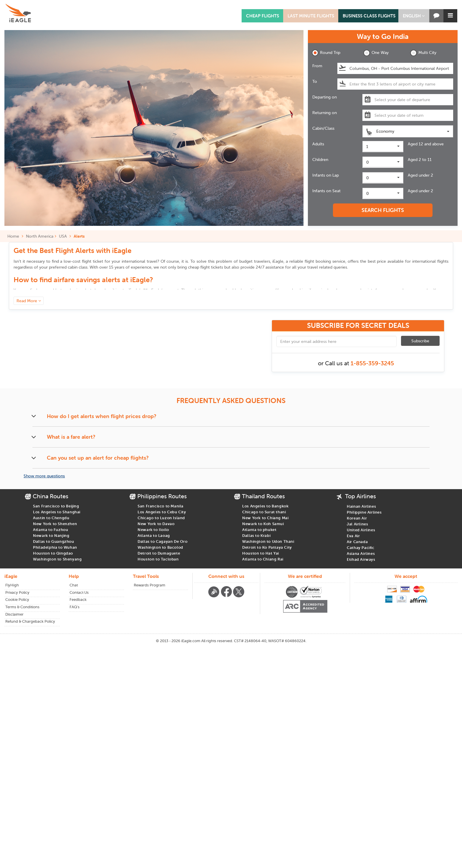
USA (63, 236)
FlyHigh (12, 585)
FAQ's (75, 607)
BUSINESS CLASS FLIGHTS (369, 16)
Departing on (325, 97)
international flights (430, 261)
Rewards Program (150, 585)
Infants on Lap (326, 175)
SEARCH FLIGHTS (383, 210)
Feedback (78, 600)
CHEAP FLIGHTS (263, 16)
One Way (376, 53)
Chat (74, 585)
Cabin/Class (323, 128)
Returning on (325, 113)
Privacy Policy (17, 592)
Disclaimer (14, 614)
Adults (318, 144)
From (317, 66)
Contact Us (79, 592)
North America (40, 236)
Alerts (79, 236)
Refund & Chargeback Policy (30, 621)
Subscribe (420, 341)
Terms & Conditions (22, 607)
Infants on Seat (326, 191)
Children (320, 160)
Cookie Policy (17, 600)
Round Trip (326, 53)
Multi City (423, 53)
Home (15, 236)
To (315, 81)
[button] (414, 16)
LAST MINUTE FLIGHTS (311, 16)
